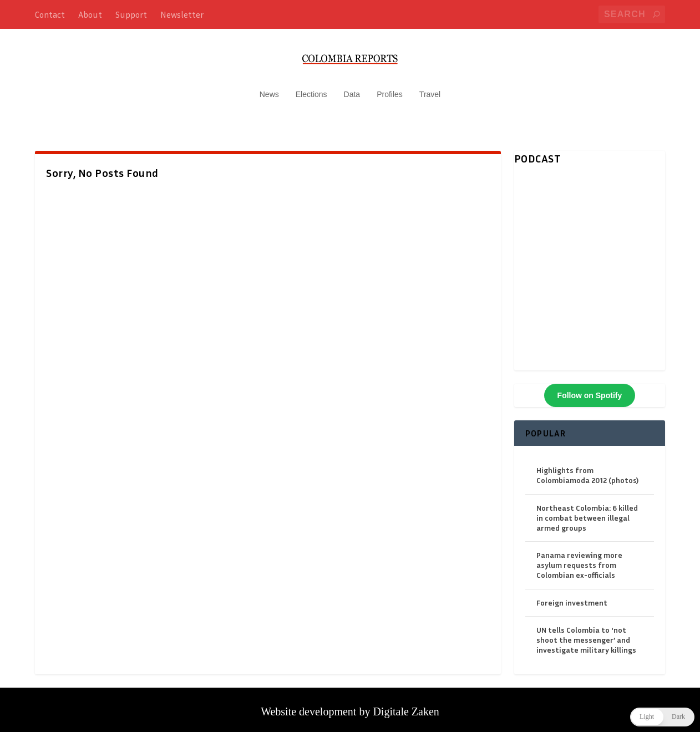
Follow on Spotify (590, 390)
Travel (430, 89)
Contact (50, 14)
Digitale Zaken (406, 706)
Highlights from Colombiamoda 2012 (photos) (587, 469)
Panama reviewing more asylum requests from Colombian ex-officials (579, 559)
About (90, 14)
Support (131, 14)
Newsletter (182, 14)
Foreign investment (572, 597)
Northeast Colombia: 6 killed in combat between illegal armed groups (587, 512)
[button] (662, 717)
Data (352, 89)
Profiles (390, 89)
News (269, 89)
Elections (311, 89)
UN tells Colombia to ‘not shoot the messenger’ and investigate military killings (586, 634)
